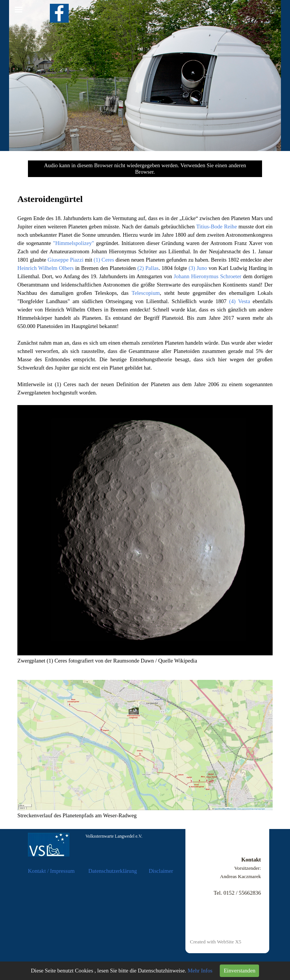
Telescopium (146, 293)
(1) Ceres (104, 260)
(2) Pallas (148, 268)
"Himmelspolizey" (73, 243)
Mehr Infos (200, 971)
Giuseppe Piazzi (66, 260)
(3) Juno (198, 268)
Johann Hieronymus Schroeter (207, 276)
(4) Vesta (240, 301)
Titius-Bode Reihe (217, 227)
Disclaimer (161, 871)
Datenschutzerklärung (113, 871)
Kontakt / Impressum (51, 871)
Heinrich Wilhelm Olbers (46, 268)
